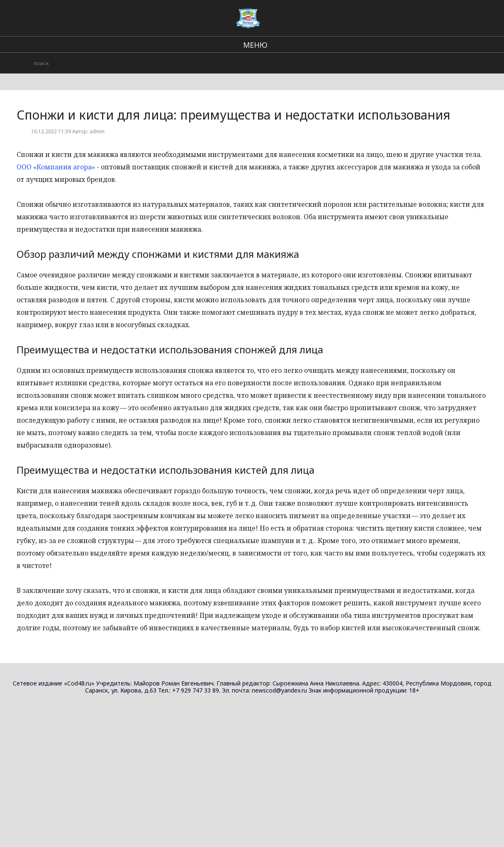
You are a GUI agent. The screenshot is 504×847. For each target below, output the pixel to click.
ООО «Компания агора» (56, 167)
